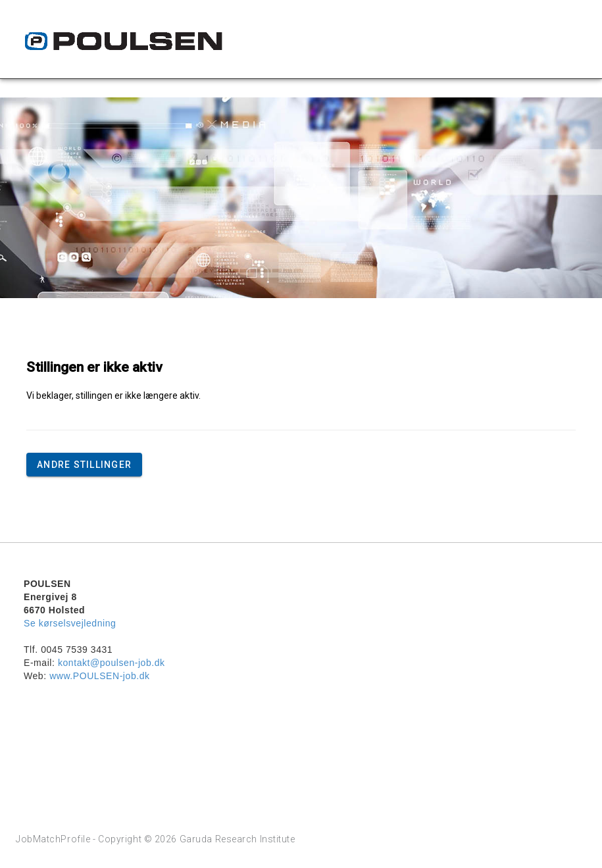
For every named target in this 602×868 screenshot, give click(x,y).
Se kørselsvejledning (70, 623)
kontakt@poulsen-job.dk (112, 663)
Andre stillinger (84, 465)
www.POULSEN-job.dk (99, 676)
